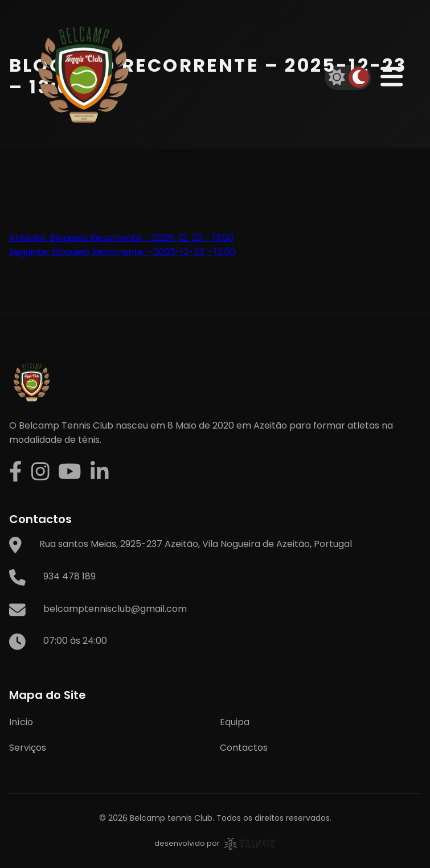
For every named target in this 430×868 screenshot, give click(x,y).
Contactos (244, 748)
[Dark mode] (359, 77)
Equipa (235, 722)
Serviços (28, 748)
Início (21, 722)
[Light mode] (337, 77)
